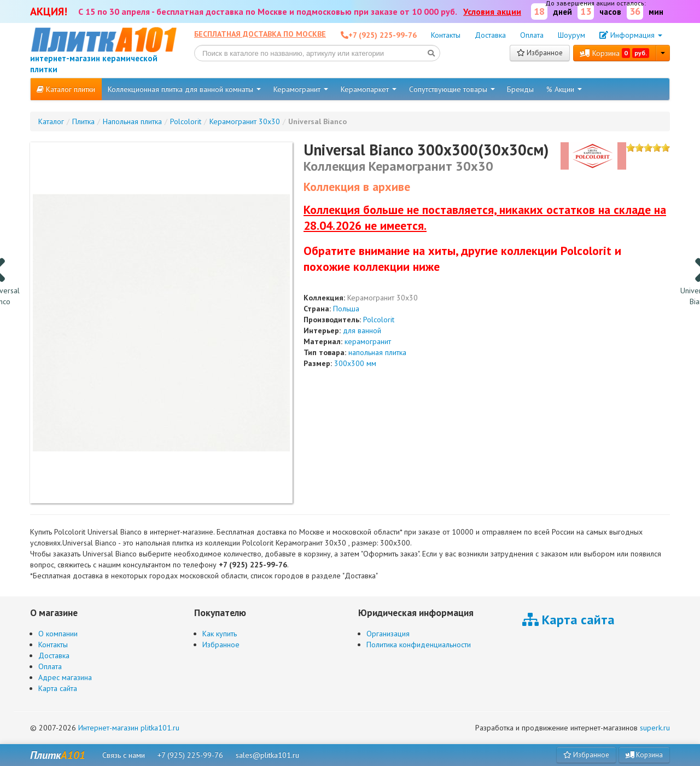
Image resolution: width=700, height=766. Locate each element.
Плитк (58, 755)
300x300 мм (355, 363)
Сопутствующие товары (452, 89)
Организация (388, 634)
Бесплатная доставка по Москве (260, 34)
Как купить (220, 634)
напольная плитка (377, 352)
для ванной (362, 330)
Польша (346, 309)
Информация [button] (631, 35)
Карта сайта (58, 688)
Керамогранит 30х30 (383, 298)
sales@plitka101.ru (267, 755)
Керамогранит (301, 89)
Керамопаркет (369, 89)
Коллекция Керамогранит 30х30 (398, 166)
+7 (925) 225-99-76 (190, 755)
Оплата (532, 35)
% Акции (564, 89)
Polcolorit (379, 320)
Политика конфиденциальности (419, 645)
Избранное (540, 53)
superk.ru (655, 728)
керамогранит (368, 341)
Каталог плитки (66, 89)
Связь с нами (124, 755)
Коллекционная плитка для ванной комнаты (184, 89)
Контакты (446, 35)
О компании (58, 634)
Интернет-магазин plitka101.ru (129, 728)
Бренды (520, 89)
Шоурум (571, 35)
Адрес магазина (65, 677)
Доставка (490, 35)
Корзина (615, 53)
